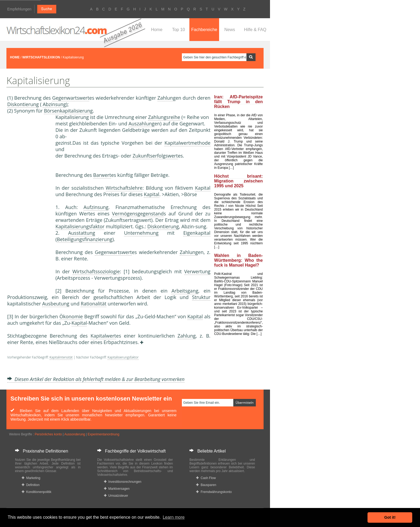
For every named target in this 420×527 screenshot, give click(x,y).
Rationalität (93, 304)
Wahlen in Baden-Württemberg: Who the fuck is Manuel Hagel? (239, 260)
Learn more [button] (174, 517)
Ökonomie (71, 316)
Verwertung (197, 271)
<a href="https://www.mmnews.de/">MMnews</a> (29, 203)
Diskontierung (23, 104)
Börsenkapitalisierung (68, 111)
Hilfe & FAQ (255, 30)
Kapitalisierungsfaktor (80, 226)
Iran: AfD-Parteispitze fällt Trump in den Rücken (239, 102)
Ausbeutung (56, 304)
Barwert (102, 175)
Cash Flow (206, 478)
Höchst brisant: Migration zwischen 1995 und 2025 (239, 181)
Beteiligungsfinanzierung (85, 239)
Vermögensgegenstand (138, 214)
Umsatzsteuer (116, 496)
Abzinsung (54, 104)
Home (157, 30)
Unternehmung (141, 233)
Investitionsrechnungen (123, 482)
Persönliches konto (48, 434)
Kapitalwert (103, 336)
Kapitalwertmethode (187, 143)
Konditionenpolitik (37, 492)
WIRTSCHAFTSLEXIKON (41, 57)
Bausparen (206, 485)
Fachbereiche (204, 30)
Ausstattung (82, 233)
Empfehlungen (19, 9)
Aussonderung (75, 434)
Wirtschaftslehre (124, 188)
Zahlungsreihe (164, 117)
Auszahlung (142, 124)
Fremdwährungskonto (214, 492)
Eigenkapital (197, 233)
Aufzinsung (96, 207)
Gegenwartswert (71, 98)
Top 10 (178, 30)
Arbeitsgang (185, 291)
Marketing (31, 478)
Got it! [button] (390, 517)
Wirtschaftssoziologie (96, 271)
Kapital (203, 188)
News (230, 30)
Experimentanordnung (103, 434)
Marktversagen (117, 489)
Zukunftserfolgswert (155, 156)
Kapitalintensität (61, 357)
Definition (31, 485)
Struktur (201, 297)
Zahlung (167, 98)
